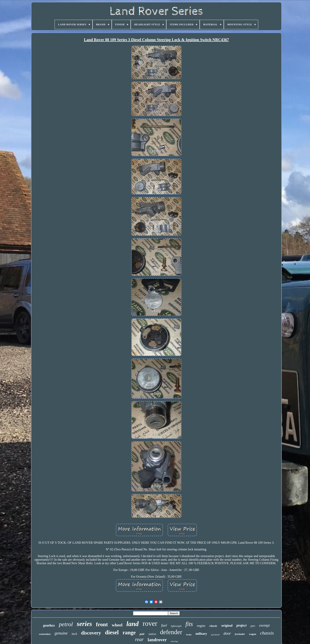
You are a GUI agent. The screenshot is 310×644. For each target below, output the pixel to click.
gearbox (49, 625)
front (102, 624)
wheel (117, 625)
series (84, 624)
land (132, 624)
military (201, 634)
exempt (264, 625)
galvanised (215, 635)
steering (174, 641)
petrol (66, 624)
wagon (252, 634)
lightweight (176, 626)
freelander (240, 634)
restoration (45, 634)
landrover (157, 640)
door (227, 633)
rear (139, 639)
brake (189, 635)
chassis (267, 633)
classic (213, 626)
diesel (112, 632)
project (241, 625)
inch (74, 634)
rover (150, 624)
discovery (91, 633)
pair (142, 634)
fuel (164, 625)
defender (171, 632)
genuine (61, 633)
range (129, 633)
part (253, 626)
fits (189, 624)
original (227, 626)
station (152, 634)
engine (201, 626)
